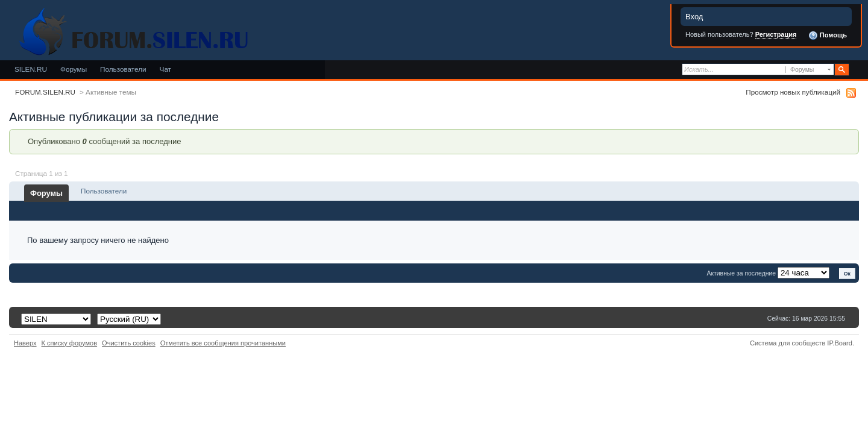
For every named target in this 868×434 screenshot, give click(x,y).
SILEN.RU (31, 69)
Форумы (74, 69)
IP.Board (840, 343)
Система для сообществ (788, 343)
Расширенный (857, 70)
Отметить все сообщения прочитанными (223, 343)
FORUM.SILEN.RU (45, 92)
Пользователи (123, 69)
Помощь (828, 36)
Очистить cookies (129, 343)
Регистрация (776, 34)
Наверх (25, 343)
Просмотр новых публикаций (793, 92)
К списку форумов (70, 343)
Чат (165, 69)
